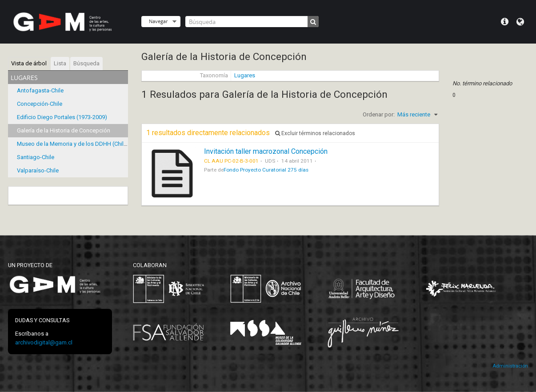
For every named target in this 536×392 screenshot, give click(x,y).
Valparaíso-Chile (38, 170)
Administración (510, 366)
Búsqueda (86, 63)
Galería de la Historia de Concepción (64, 130)
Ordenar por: (379, 114)
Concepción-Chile (40, 104)
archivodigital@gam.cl (44, 342)
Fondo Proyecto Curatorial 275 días (266, 170)
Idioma (520, 22)
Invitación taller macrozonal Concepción (266, 151)
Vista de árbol (29, 63)
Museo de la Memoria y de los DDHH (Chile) (73, 144)
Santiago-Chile (36, 157)
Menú (505, 22)
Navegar (158, 21)
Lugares (245, 75)
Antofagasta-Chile (40, 90)
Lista (60, 63)
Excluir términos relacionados (315, 133)
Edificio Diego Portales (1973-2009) (62, 117)
